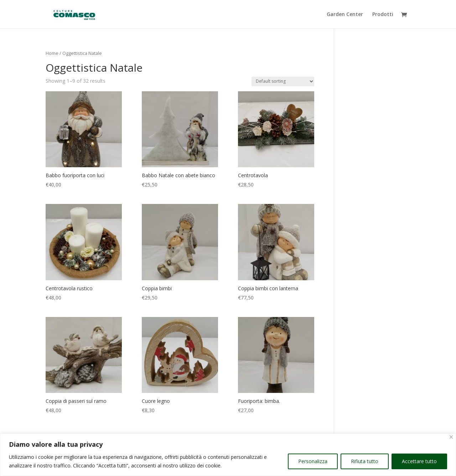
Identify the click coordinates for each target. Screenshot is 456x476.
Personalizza (313, 461)
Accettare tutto (419, 461)
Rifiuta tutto (365, 461)
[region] (228, 455)
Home (52, 53)
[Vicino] (451, 437)
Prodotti (383, 15)
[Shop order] (283, 81)
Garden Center (345, 15)
